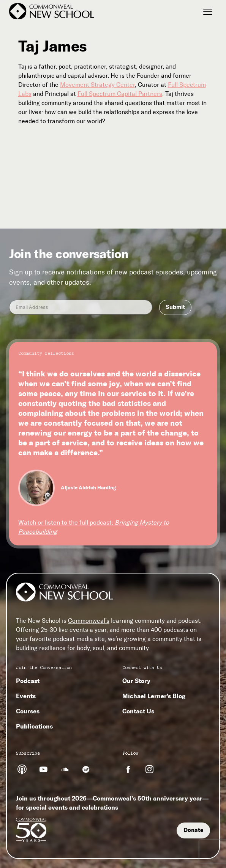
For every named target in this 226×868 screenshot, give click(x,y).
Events (26, 696)
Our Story (136, 681)
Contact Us (138, 711)
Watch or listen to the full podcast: (94, 527)
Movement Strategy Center (97, 85)
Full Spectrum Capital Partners (120, 94)
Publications (34, 726)
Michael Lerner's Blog (154, 696)
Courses (28, 711)
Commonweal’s (89, 621)
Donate (193, 830)
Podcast (28, 681)
